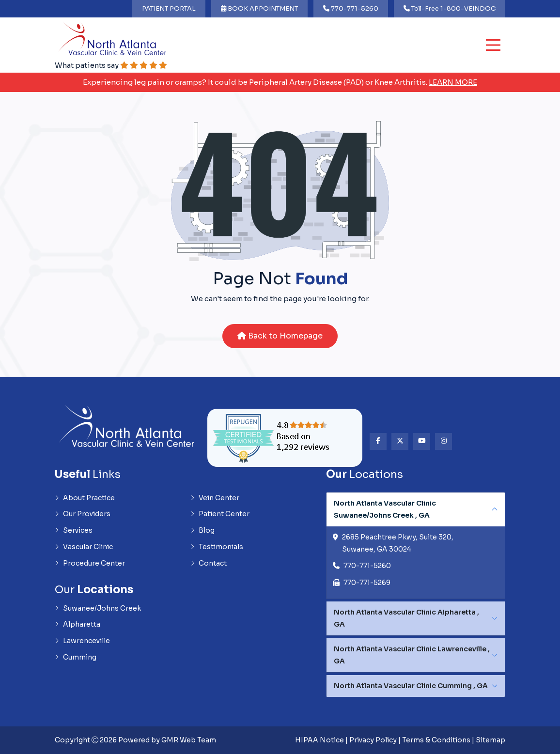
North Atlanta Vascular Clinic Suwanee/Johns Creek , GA (385, 509)
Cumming (76, 659)
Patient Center (220, 515)
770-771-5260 (351, 8)
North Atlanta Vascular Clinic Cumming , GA (411, 686)
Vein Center (215, 498)
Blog (202, 531)
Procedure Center (90, 564)
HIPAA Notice (319, 740)
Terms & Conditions (436, 740)
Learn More (453, 82)
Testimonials (217, 548)
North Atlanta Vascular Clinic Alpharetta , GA (406, 619)
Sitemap (490, 740)
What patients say (111, 65)
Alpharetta (78, 626)
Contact (209, 564)
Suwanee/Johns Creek (98, 609)
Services (74, 531)
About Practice (85, 498)
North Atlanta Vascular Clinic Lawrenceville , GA (412, 655)
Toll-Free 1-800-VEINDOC (450, 8)
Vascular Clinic (84, 548)
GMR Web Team (189, 740)
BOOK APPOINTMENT (259, 8)
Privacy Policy (373, 740)
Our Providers (83, 515)
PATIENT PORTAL (169, 8)
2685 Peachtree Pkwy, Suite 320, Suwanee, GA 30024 (398, 544)
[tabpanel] (416, 546)
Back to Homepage (280, 336)
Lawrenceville (82, 642)
